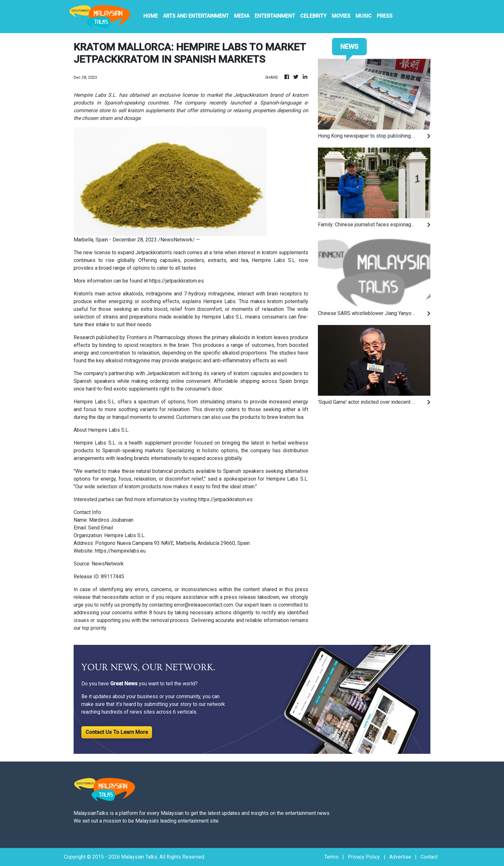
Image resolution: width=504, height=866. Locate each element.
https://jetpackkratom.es (176, 281)
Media (242, 16)
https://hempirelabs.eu (120, 551)
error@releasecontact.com (203, 605)
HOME (151, 16)
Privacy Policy (364, 857)
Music (364, 16)
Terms (331, 857)
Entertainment (275, 16)
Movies (341, 16)
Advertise (400, 857)
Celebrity (313, 16)
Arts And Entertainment (196, 16)
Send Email (101, 528)
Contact (429, 857)
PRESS (385, 16)
